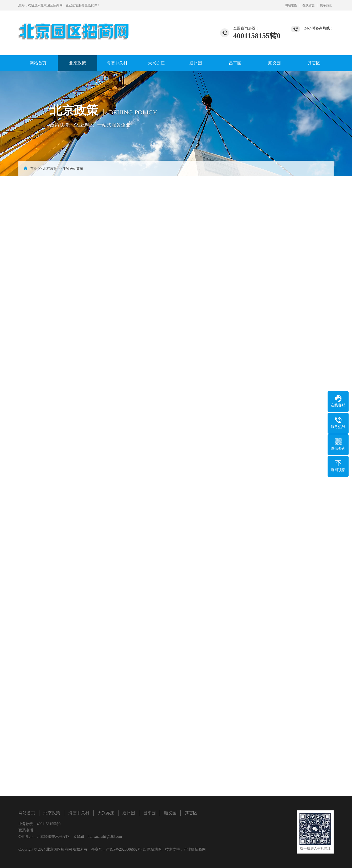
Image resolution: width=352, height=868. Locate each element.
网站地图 (291, 5)
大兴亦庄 (156, 63)
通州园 (196, 63)
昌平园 (235, 63)
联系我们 (326, 5)
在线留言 (309, 5)
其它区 (314, 63)
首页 (34, 168)
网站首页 (38, 63)
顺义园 (275, 63)
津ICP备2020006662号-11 (126, 849)
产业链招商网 (195, 849)
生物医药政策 (73, 168)
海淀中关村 (117, 63)
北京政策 (77, 63)
